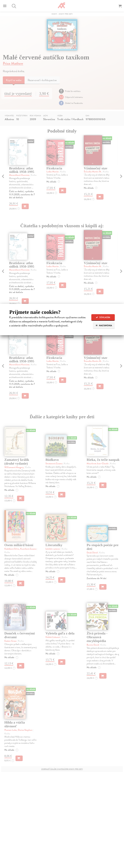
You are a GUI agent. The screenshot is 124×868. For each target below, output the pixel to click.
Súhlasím (103, 317)
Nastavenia (104, 326)
